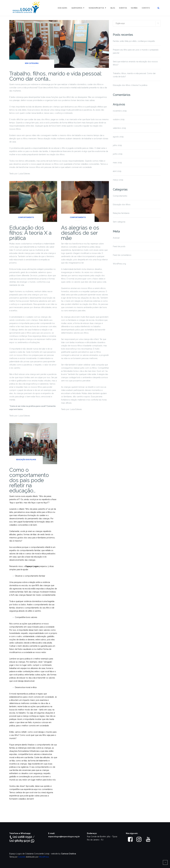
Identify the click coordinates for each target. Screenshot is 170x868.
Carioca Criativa (69, 854)
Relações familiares (121, 213)
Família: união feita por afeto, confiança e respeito (134, 41)
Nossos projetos (96, 8)
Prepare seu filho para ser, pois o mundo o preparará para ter (136, 51)
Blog (113, 8)
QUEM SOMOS (77, 8)
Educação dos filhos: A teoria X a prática (30, 233)
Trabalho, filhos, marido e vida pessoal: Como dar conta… (56, 76)
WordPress (44, 857)
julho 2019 (117, 145)
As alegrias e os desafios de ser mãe (80, 233)
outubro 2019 (119, 119)
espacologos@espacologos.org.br (64, 837)
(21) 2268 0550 (21, 837)
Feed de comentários (122, 255)
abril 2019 (117, 171)
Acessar (116, 238)
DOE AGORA (62, 8)
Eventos (123, 8)
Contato (146, 8)
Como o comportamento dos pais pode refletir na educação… (29, 480)
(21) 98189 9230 (22, 841)
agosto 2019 (118, 137)
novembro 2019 (120, 111)
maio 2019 (117, 163)
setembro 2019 (119, 128)
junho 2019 (118, 154)
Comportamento (26, 217)
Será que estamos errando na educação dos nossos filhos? (135, 63)
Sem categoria (32, 63)
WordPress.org (119, 264)
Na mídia (134, 8)
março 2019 (118, 180)
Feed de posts (119, 246)
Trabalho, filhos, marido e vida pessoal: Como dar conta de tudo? (134, 75)
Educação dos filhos (26, 460)
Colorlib (22, 857)
